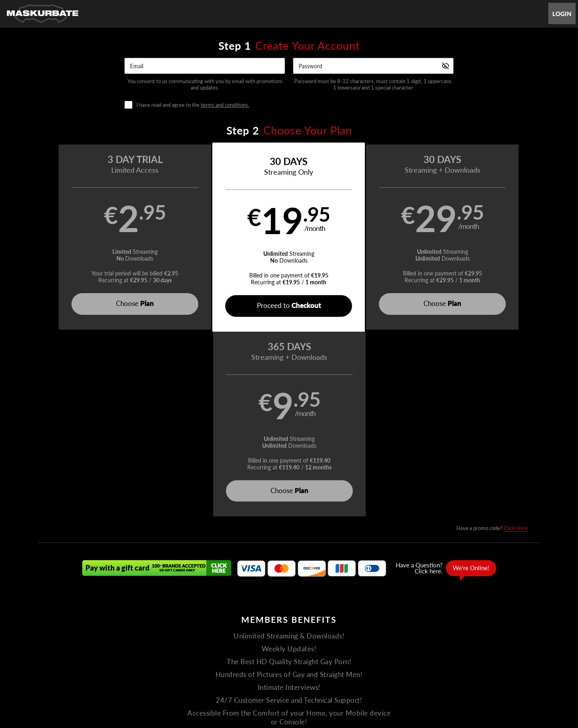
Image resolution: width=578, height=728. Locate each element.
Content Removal (448, 677)
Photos (292, 636)
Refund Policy (296, 656)
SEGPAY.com (345, 677)
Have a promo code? (492, 344)
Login (562, 14)
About (317, 636)
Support (173, 656)
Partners (367, 636)
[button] (101, 237)
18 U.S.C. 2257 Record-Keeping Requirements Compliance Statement (393, 656)
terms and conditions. (225, 105)
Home (208, 636)
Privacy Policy (259, 656)
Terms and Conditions (213, 656)
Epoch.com (147, 677)
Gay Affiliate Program (134, 656)
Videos (234, 636)
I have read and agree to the (193, 105)
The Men (263, 636)
